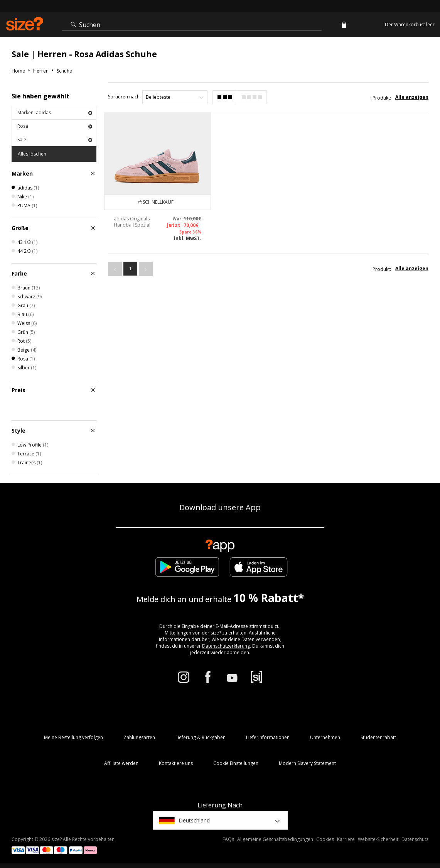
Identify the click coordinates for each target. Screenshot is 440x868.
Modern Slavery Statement (307, 763)
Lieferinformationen (268, 737)
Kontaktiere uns (176, 763)
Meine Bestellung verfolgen (73, 737)
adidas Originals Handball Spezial (132, 222)
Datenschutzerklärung (226, 646)
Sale (55, 140)
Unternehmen (325, 737)
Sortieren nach (124, 97)
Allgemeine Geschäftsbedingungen (275, 839)
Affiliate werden (121, 763)
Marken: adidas (55, 113)
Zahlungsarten (139, 737)
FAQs (228, 839)
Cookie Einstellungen (236, 763)
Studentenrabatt (378, 737)
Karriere (346, 839)
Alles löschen (32, 154)
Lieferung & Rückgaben (201, 737)
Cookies (325, 839)
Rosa (55, 126)
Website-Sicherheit (378, 839)
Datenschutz (415, 839)
